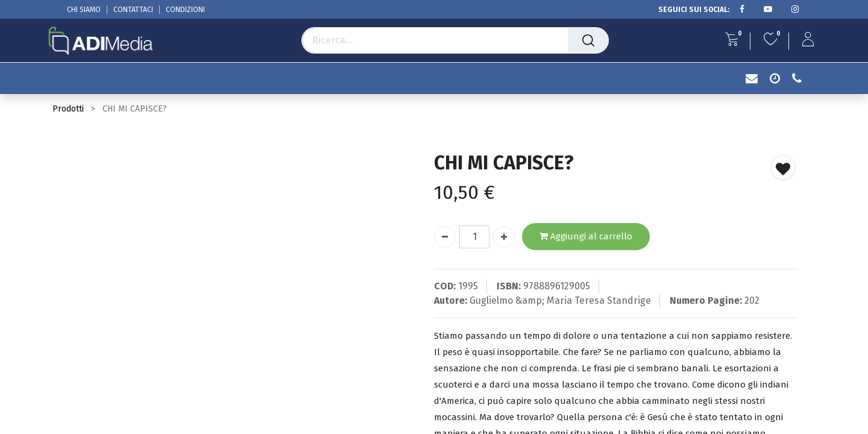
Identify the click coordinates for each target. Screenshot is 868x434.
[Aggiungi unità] (504, 237)
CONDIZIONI (185, 10)
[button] (783, 168)
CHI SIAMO (84, 10)
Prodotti (68, 109)
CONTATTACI (133, 10)
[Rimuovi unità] (445, 237)
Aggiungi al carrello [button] (586, 237)
